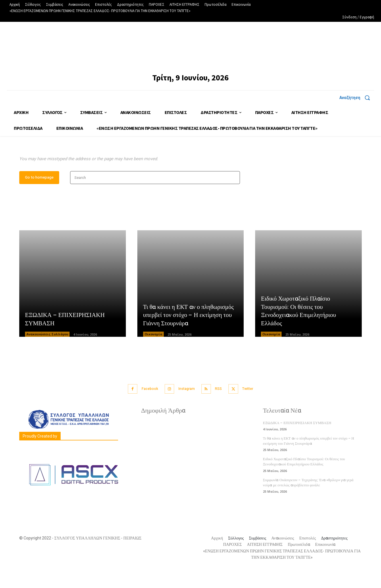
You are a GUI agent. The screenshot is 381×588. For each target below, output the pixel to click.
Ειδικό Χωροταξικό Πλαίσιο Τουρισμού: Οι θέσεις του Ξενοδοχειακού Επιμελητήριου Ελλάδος (300, 330)
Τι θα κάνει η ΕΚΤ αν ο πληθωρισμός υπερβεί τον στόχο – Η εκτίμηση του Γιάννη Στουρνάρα (190, 334)
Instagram (185, 407)
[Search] (234, 197)
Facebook (145, 407)
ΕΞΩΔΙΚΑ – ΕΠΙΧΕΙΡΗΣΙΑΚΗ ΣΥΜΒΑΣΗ (67, 338)
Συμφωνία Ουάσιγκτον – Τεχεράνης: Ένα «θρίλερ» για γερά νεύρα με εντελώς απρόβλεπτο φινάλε (308, 501)
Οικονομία (153, 353)
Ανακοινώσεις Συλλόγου (47, 353)
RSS (221, 407)
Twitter (253, 407)
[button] (357, 98)
